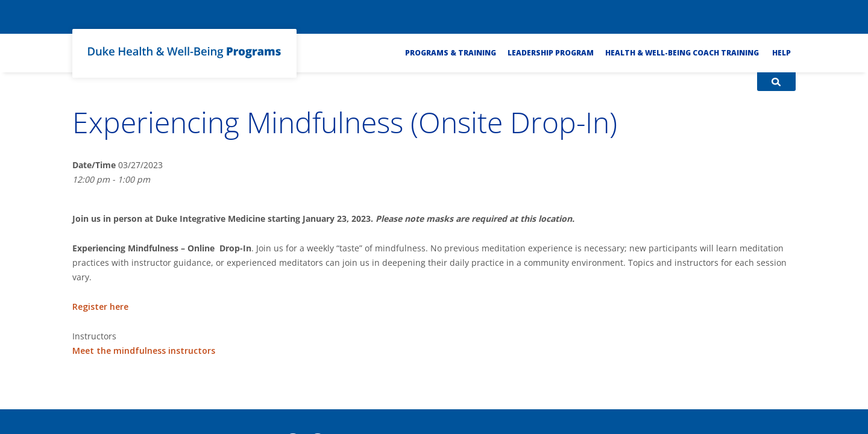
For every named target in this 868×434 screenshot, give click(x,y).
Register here (100, 307)
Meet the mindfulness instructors (144, 351)
